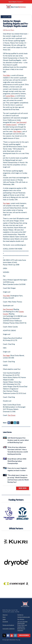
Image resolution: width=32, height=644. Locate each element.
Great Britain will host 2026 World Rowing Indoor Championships (17, 461)
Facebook (9, 423)
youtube (12, 635)
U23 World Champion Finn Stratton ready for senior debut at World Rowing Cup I (18, 440)
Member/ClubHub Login (24, 617)
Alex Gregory (17, 131)
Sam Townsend (21, 122)
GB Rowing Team (9, 30)
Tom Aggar (6, 203)
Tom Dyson (12, 415)
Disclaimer (5, 622)
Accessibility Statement (9, 629)
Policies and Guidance (8, 625)
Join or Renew (24, 635)
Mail (18, 423)
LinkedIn (15, 423)
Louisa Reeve (10, 96)
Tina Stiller (6, 75)
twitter (4, 635)
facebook (8, 635)
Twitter (12, 423)
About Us (5, 615)
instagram (15, 635)
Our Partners (21, 619)
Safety (4, 619)
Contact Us (20, 615)
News (4, 617)
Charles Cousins (11, 125)
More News (23, 488)
